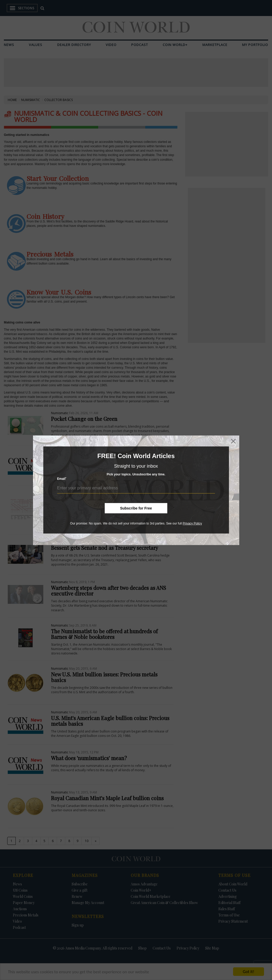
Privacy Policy (192, 523)
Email (62, 479)
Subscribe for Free (136, 508)
